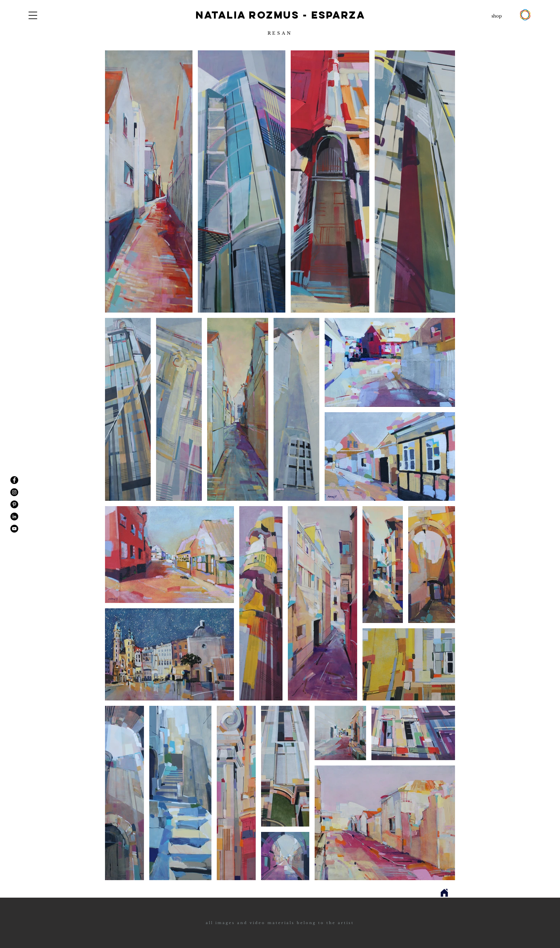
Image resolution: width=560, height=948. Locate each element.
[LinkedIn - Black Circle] (14, 517)
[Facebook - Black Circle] (14, 480)
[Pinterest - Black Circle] (14, 504)
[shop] (496, 16)
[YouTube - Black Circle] (14, 529)
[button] (33, 15)
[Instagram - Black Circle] (14, 492)
